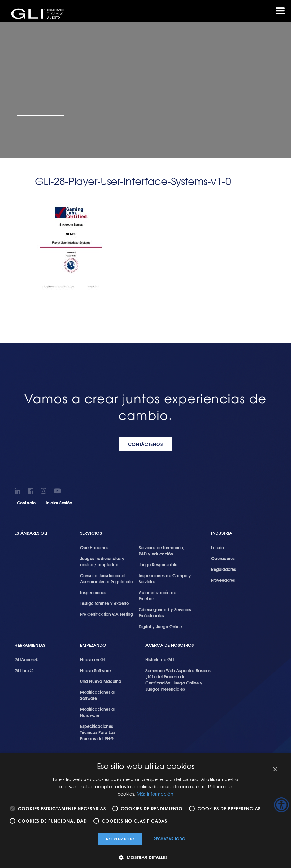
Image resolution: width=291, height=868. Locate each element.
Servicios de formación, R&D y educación (161, 551)
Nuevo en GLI (93, 659)
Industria (222, 533)
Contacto (26, 503)
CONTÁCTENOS (145, 444)
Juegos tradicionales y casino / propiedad (102, 561)
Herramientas (30, 645)
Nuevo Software (96, 670)
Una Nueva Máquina (101, 681)
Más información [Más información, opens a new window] (155, 794)
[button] (145, 857)
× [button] (275, 769)
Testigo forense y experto (104, 603)
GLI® (40, 14)
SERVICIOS (91, 533)
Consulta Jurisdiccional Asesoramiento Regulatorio (106, 578)
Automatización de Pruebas (157, 595)
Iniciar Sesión (59, 503)
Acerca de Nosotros (170, 645)
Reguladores (224, 569)
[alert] (145, 811)
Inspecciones (93, 592)
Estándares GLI (31, 533)
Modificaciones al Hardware (98, 712)
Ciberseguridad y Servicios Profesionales (165, 612)
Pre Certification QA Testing (107, 614)
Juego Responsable (158, 564)
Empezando (93, 645)
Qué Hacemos (94, 547)
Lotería (218, 547)
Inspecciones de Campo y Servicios (165, 578)
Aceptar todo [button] (120, 839)
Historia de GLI (160, 659)
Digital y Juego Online (160, 626)
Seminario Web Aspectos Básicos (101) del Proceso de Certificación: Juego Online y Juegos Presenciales (178, 680)
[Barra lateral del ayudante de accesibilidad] (281, 805)
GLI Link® (24, 670)
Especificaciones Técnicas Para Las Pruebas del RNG (98, 732)
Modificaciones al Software (98, 695)
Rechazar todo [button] (169, 838)
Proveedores (223, 580)
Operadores (223, 558)
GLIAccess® (26, 659)
